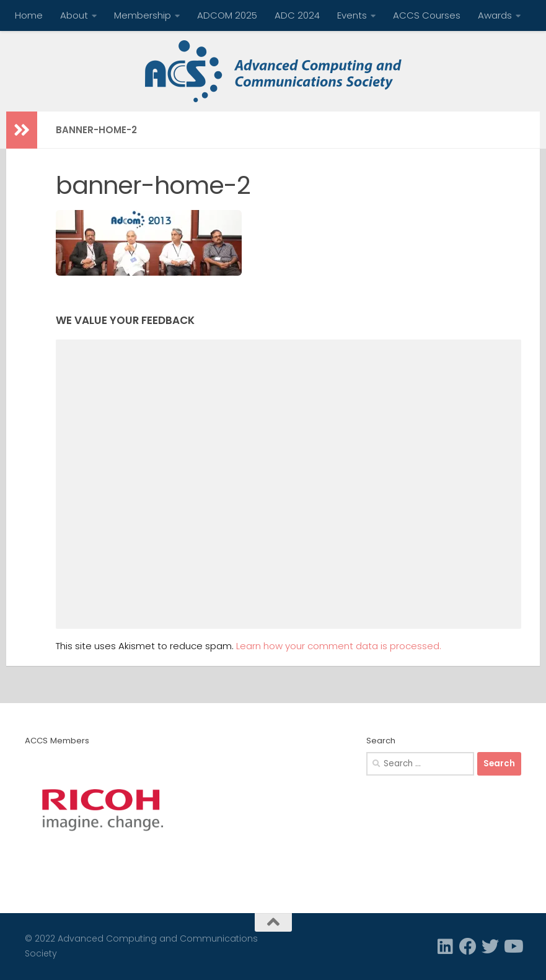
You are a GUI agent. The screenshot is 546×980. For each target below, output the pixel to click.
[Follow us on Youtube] (513, 947)
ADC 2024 (297, 15)
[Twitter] (490, 947)
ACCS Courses (427, 15)
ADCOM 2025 (227, 15)
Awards (495, 15)
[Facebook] (468, 947)
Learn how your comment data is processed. (339, 646)
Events (352, 15)
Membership (143, 15)
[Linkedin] (446, 947)
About (74, 15)
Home (29, 15)
